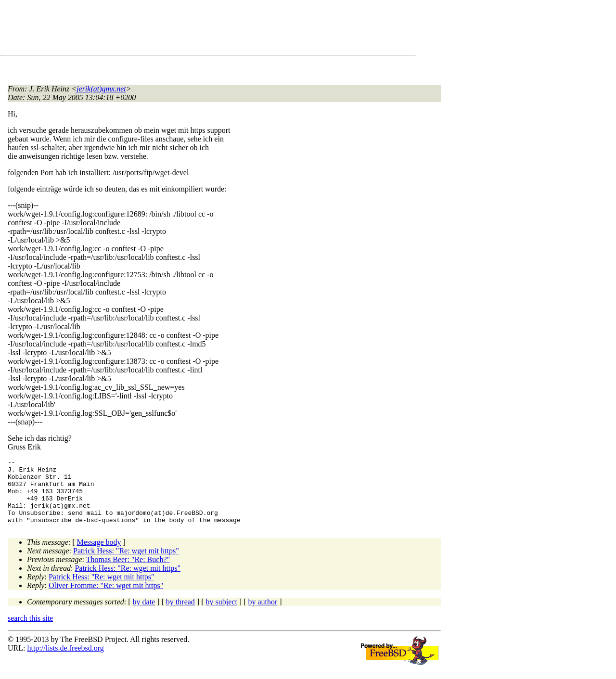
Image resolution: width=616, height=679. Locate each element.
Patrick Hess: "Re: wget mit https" (126, 564)
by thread (180, 615)
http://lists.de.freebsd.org (65, 661)
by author (263, 615)
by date (144, 615)
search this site (30, 631)
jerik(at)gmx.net (101, 89)
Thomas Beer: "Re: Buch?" (128, 572)
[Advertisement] (183, 29)
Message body (99, 555)
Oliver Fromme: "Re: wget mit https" (106, 598)
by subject (222, 615)
